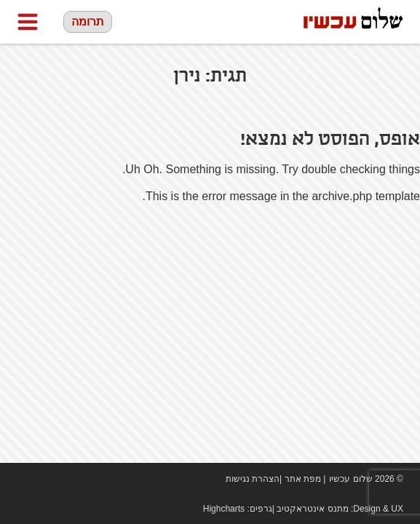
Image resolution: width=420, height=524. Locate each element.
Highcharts (224, 509)
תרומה (88, 21)
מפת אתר (303, 479)
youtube (46, 479)
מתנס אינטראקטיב (312, 509)
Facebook (24, 479)
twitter (68, 479)
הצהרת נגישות (253, 479)
